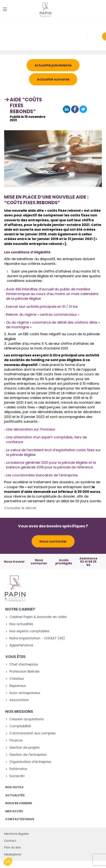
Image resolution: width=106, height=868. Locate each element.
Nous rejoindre (19, 803)
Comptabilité (20, 726)
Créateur (17, 679)
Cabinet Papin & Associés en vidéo (38, 617)
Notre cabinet (20, 609)
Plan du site (12, 847)
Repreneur (18, 686)
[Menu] (5, 9)
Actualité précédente (53, 65)
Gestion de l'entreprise (28, 755)
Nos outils (14, 787)
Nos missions (19, 711)
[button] (8, 862)
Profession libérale (24, 672)
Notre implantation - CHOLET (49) (37, 638)
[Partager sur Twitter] (83, 110)
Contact (10, 841)
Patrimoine (18, 769)
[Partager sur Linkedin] (67, 110)
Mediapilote (13, 854)
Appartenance (21, 645)
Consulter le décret (20, 508)
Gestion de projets (25, 748)
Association (19, 700)
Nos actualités (21, 624)
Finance (16, 740)
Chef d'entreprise (24, 664)
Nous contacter (53, 541)
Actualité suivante (53, 79)
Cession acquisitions (27, 719)
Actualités (15, 795)
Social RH (17, 776)
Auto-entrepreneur (25, 693)
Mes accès (14, 811)
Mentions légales (16, 834)
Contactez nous (20, 819)
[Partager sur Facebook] (75, 110)
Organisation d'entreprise (30, 762)
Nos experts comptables (29, 631)
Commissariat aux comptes (33, 733)
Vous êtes (15, 657)
